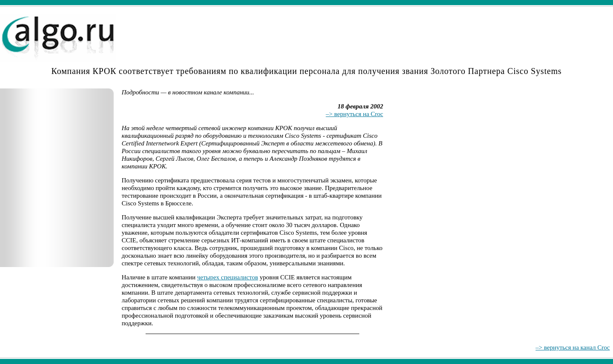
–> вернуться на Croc (354, 114)
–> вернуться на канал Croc (573, 347)
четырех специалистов (228, 277)
